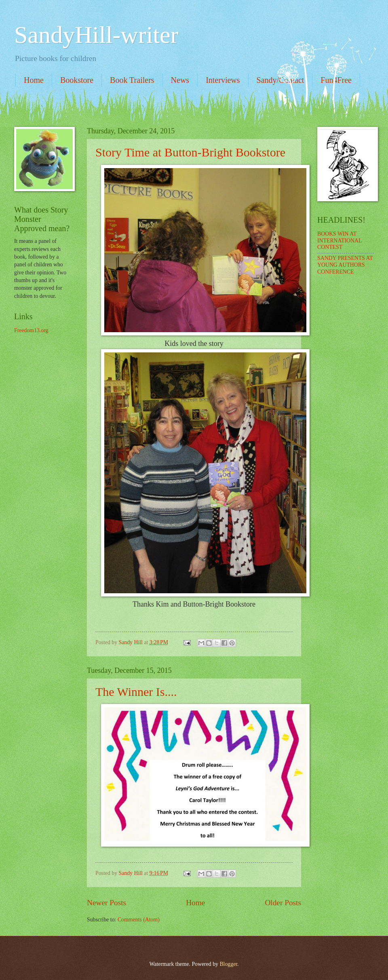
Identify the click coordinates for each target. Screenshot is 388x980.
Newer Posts (106, 903)
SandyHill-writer (96, 35)
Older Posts (283, 903)
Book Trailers (132, 80)
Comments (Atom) (139, 920)
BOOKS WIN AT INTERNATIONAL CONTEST (339, 240)
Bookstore (77, 80)
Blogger (228, 964)
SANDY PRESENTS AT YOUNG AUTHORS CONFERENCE (345, 265)
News (180, 80)
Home (34, 80)
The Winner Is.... (136, 692)
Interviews (223, 80)
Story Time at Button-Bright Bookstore (190, 152)
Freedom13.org (31, 330)
